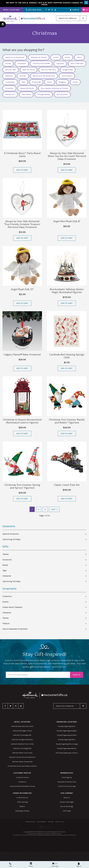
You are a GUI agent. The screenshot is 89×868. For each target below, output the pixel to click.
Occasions (9, 526)
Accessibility (41, 822)
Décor (79, 57)
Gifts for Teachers (49, 70)
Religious (62, 82)
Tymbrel (63, 832)
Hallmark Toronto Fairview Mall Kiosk (22, 757)
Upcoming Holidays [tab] (12, 539)
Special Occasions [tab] (11, 534)
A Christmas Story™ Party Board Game (22, 155)
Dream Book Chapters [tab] (12, 607)
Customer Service (22, 777)
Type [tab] (5, 571)
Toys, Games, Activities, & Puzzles (54, 88)
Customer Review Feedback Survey (22, 786)
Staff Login (67, 811)
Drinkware (22, 64)
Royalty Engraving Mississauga (67, 744)
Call (10, 865)
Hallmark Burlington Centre (22, 731)
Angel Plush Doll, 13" (22, 290)
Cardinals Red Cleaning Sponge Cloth (67, 356)
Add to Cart (22, 170)
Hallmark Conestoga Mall (22, 735)
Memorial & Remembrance (44, 76)
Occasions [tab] (7, 560)
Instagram (52, 10)
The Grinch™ (10, 95)
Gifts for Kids (11, 70)
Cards (56, 57)
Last (53, 509)
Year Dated (26, 95)
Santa (75, 82)
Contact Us (22, 782)
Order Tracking (22, 802)
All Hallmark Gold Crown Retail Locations (22, 766)
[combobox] (68, 18)
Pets (24, 82)
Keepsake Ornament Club (67, 782)
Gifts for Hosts (29, 70)
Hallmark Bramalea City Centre (22, 726)
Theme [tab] (6, 554)
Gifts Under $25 (77, 64)
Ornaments (10, 82)
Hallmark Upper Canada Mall (22, 762)
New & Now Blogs (67, 806)
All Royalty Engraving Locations (67, 753)
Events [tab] (6, 602)
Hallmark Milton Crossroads (22, 753)
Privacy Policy (30, 822)
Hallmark (9, 76)
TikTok (55, 10)
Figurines (60, 64)
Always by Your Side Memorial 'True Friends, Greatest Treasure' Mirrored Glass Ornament (22, 224)
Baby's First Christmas (15, 57)
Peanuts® (36, 82)
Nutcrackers (67, 76)
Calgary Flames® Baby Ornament (22, 355)
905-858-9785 (34, 10)
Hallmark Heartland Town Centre (22, 744)
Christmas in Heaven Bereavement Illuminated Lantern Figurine (22, 421)
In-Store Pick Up (22, 798)
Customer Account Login (67, 786)
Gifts (5, 547)
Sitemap (51, 822)
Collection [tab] (7, 596)
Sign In (76, 10)
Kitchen (23, 76)
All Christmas (62, 95)
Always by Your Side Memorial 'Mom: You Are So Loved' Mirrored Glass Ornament (67, 156)
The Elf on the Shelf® (41, 64)
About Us (67, 798)
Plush (50, 82)
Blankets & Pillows (39, 57)
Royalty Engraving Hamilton (67, 735)
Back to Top (59, 822)
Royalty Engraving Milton (67, 740)
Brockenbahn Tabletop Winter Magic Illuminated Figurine (67, 291)
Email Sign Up (67, 777)
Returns (22, 806)
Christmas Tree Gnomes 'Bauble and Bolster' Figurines (67, 421)
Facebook (46, 10)
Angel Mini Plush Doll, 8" (67, 222)
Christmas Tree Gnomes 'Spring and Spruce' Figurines (22, 487)
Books (68, 57)
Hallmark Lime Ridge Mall (22, 748)
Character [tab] (7, 576)
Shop (31, 865)
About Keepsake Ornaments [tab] (15, 629)
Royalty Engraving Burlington (67, 731)
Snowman (9, 88)
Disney (8, 64)
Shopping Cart (84, 10)
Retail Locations (11, 10)
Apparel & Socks (27, 88)
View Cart (55, 866)
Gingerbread (68, 70)
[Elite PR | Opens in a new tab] (44, 827)
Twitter (49, 10)
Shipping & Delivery (22, 811)
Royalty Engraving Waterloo (67, 748)
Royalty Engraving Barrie (67, 726)
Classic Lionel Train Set (67, 485)
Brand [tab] (5, 565)
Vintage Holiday (44, 95)
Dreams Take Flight (67, 802)
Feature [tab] (6, 623)
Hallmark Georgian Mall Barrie (22, 740)
